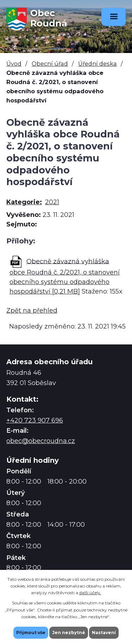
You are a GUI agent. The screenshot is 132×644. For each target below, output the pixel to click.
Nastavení (104, 633)
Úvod (14, 64)
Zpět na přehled (32, 311)
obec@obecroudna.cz (41, 441)
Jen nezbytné (69, 633)
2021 (52, 202)
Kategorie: (24, 202)
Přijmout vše (31, 633)
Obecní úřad (50, 64)
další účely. (90, 593)
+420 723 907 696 (35, 420)
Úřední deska (98, 64)
